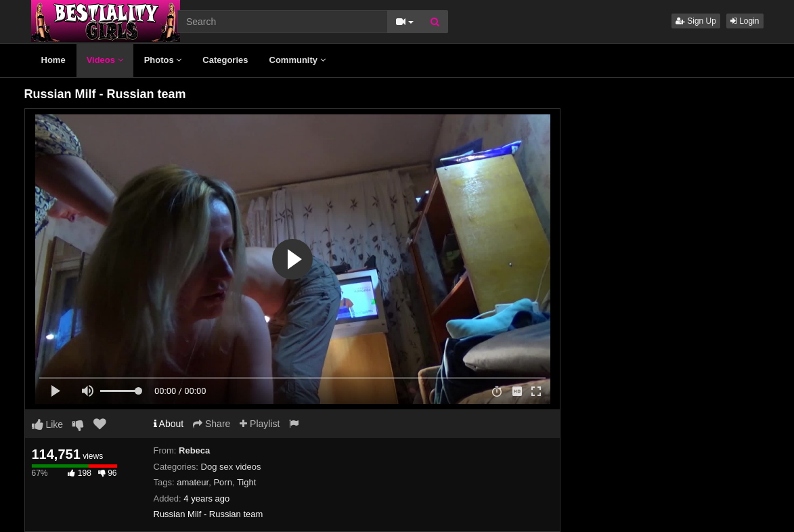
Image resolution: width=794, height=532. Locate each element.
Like (48, 424)
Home (53, 60)
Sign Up (696, 21)
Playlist (260, 424)
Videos (105, 60)
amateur (193, 482)
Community (297, 60)
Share (212, 424)
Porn (222, 482)
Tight (246, 482)
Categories (225, 60)
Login (745, 21)
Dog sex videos (231, 467)
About (169, 424)
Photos (163, 60)
